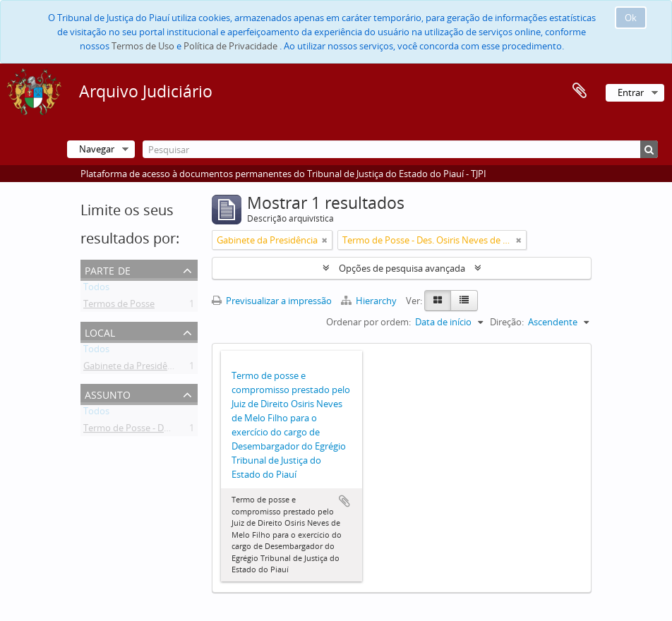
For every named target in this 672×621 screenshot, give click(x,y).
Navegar (97, 149)
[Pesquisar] (400, 149)
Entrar (631, 92)
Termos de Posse (119, 306)
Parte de (108, 269)
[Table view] (464, 301)
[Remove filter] (325, 240)
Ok (631, 18)
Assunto (108, 393)
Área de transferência (580, 91)
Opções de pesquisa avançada (402, 268)
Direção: (507, 322)
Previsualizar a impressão (272, 301)
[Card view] (438, 301)
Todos (96, 289)
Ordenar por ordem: (368, 322)
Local (100, 331)
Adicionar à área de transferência (344, 501)
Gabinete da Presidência (134, 368)
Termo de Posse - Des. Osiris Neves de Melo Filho (185, 430)
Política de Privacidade (230, 46)
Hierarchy (370, 301)
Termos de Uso (143, 46)
